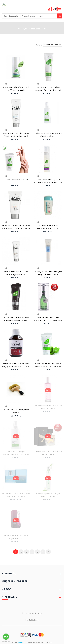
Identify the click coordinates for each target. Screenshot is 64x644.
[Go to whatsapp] (6, 637)
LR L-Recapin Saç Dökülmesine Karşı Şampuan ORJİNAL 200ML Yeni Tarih (16, 365)
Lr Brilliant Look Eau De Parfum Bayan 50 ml (48, 453)
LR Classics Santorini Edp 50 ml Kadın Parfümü (48, 407)
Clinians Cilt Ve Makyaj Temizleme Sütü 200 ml (48, 227)
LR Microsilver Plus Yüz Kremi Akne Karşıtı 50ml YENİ (16, 273)
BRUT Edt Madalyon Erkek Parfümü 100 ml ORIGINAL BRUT (48, 319)
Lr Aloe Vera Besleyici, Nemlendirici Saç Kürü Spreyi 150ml (16, 453)
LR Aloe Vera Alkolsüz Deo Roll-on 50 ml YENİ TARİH (16, 89)
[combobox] (11, 16)
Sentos (21, 642)
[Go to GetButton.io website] (6, 641)
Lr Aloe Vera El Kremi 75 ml (16, 179)
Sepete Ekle (6, 84)
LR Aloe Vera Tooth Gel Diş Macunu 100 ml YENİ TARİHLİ (48, 89)
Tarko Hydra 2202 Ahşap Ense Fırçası (16, 411)
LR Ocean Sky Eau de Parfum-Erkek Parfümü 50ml (16, 495)
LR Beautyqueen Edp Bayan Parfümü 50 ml (48, 495)
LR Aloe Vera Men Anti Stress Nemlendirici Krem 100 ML (16, 319)
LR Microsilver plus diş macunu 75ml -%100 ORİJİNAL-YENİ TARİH (16, 135)
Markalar (36, 29)
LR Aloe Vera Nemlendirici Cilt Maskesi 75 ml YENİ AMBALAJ (48, 365)
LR (45, 29)
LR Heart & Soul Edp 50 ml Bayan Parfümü (16, 537)
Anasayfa (22, 29)
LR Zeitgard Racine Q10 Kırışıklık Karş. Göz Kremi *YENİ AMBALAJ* (48, 273)
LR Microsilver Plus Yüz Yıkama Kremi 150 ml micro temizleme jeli (16, 227)
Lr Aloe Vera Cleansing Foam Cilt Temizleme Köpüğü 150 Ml (48, 181)
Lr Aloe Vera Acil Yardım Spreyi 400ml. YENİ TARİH (48, 135)
